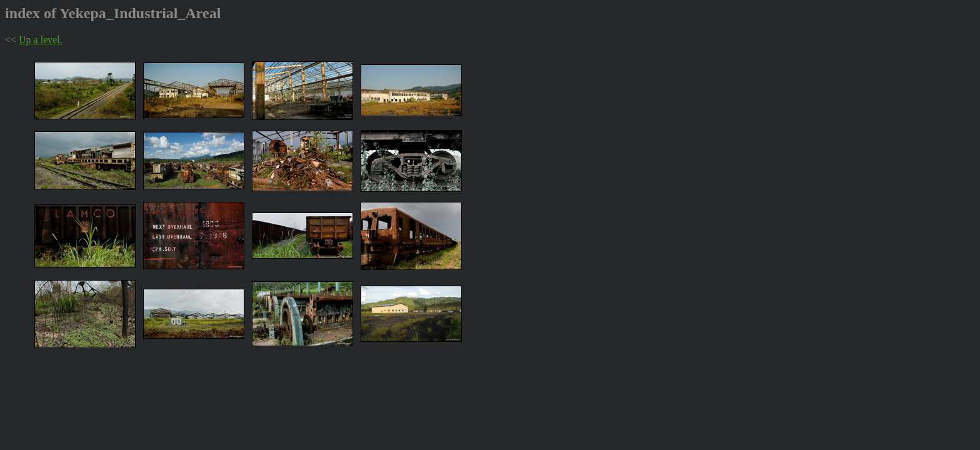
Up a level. (41, 40)
